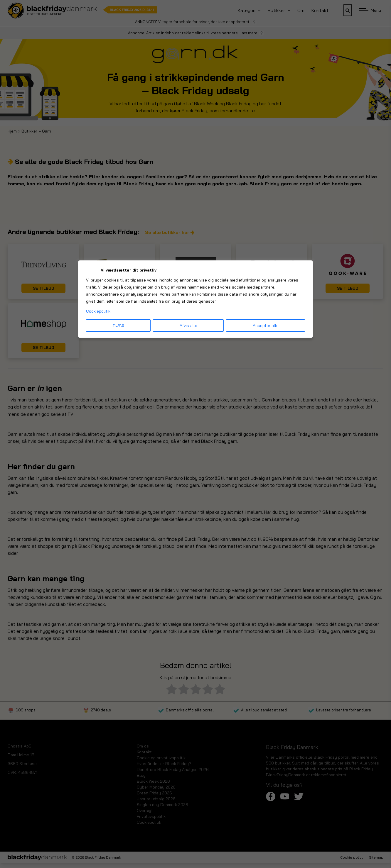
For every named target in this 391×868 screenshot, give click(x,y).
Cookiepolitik (98, 311)
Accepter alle (266, 325)
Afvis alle (188, 325)
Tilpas (118, 325)
